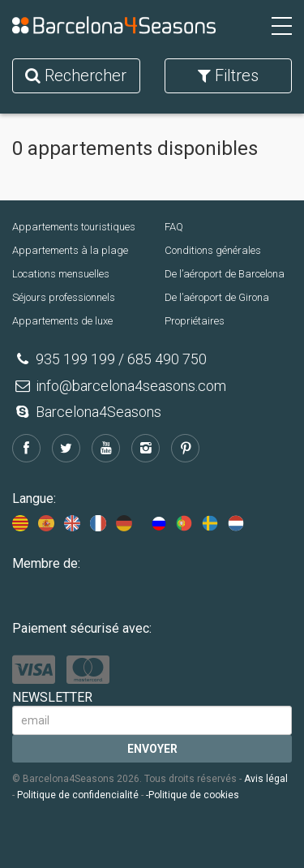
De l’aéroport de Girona (217, 297)
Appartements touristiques (74, 227)
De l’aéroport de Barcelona (225, 274)
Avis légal (266, 779)
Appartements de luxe (62, 321)
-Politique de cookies (193, 795)
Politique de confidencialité (78, 795)
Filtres (228, 75)
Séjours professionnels (64, 297)
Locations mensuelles (61, 274)
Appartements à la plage (70, 250)
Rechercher (76, 75)
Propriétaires (195, 321)
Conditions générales (213, 250)
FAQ (174, 227)
